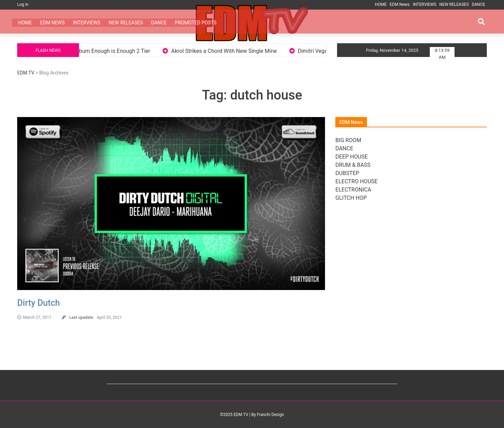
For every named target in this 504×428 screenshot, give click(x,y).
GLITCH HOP (351, 198)
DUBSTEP (347, 173)
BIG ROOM (348, 140)
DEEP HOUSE (351, 157)
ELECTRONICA (353, 190)
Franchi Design (271, 415)
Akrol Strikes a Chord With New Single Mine (231, 51)
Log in (23, 4)
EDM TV (26, 73)
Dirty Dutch (38, 303)
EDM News (400, 4)
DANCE (478, 4)
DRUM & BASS (353, 165)
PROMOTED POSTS (196, 23)
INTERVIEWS (424, 4)
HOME (381, 4)
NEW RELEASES (454, 4)
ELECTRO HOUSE (356, 181)
